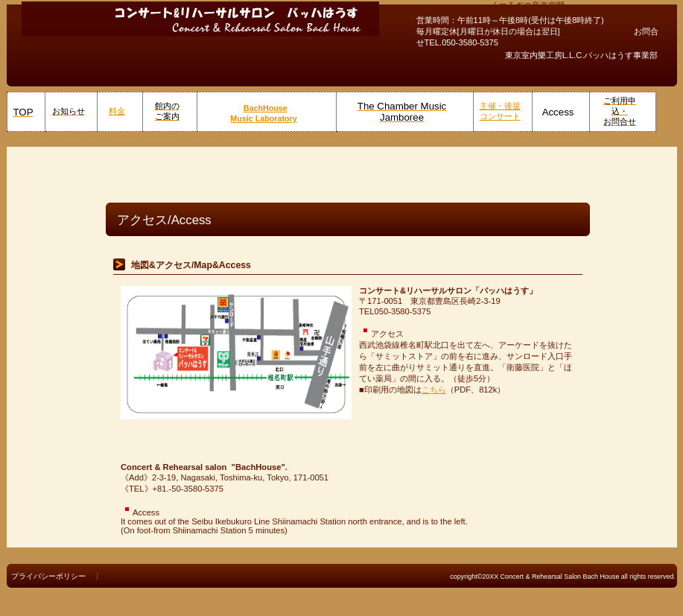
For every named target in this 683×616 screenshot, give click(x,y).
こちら (434, 390)
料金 (117, 111)
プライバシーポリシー (48, 576)
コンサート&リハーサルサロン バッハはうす (200, 19)
